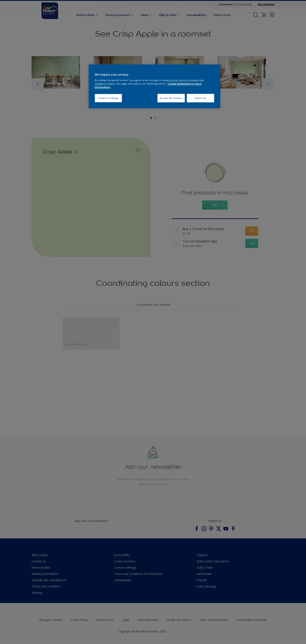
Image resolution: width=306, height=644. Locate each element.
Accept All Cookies (171, 98)
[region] (154, 86)
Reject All (200, 98)
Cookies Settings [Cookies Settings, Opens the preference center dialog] (108, 98)
